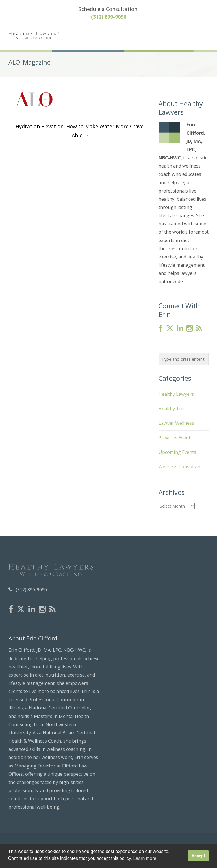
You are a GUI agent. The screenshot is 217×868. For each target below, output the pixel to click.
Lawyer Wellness (176, 423)
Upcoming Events (177, 452)
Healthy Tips (172, 409)
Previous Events (176, 438)
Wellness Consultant (180, 467)
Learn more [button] (145, 858)
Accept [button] (198, 856)
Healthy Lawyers (176, 394)
